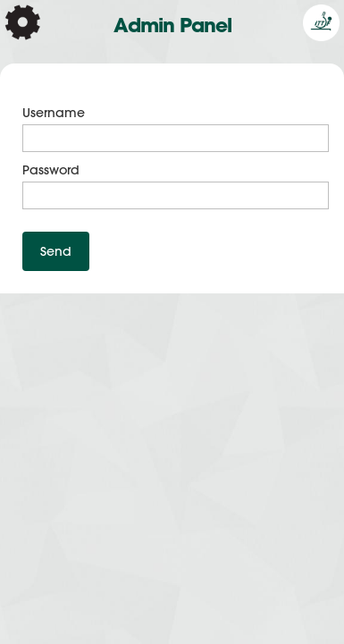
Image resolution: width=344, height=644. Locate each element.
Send (56, 251)
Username (54, 113)
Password (51, 170)
